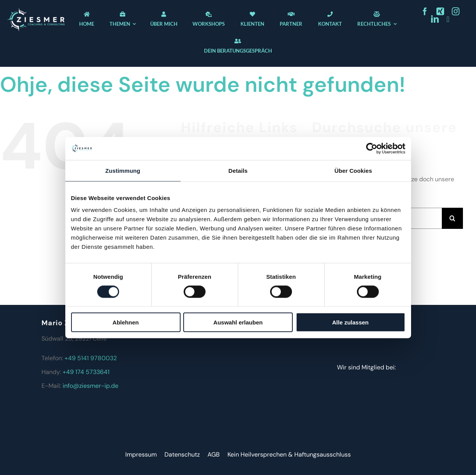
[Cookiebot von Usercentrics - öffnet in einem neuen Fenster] (372, 148)
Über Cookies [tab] (353, 170)
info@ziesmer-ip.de (90, 386)
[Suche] (452, 218)
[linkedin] (435, 19)
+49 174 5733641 (86, 372)
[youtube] (448, 19)
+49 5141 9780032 (91, 358)
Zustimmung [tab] (123, 170)
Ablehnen (126, 322)
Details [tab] (238, 170)
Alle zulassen (350, 322)
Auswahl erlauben (238, 322)
